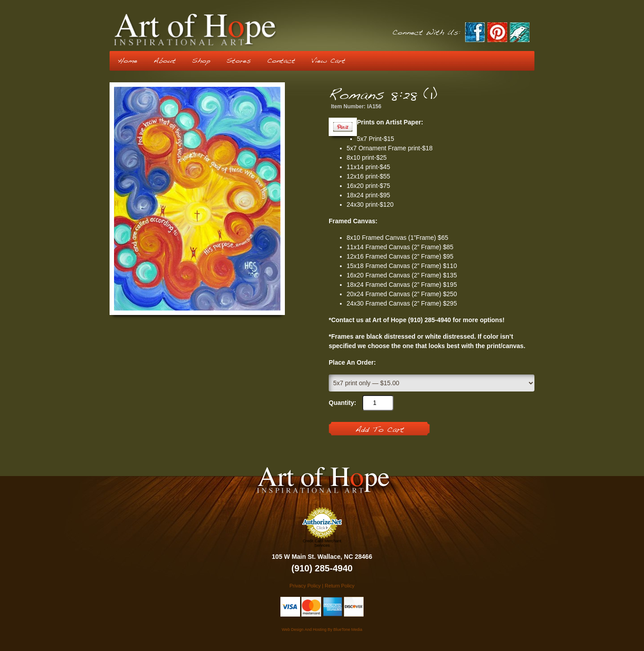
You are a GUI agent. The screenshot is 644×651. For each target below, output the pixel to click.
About (165, 61)
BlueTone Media (348, 630)
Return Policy (340, 586)
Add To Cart (379, 430)
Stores (239, 61)
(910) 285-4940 (322, 568)
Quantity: (342, 403)
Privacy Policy (305, 586)
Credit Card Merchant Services (322, 543)
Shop (201, 61)
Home (127, 61)
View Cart (328, 61)
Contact (281, 61)
